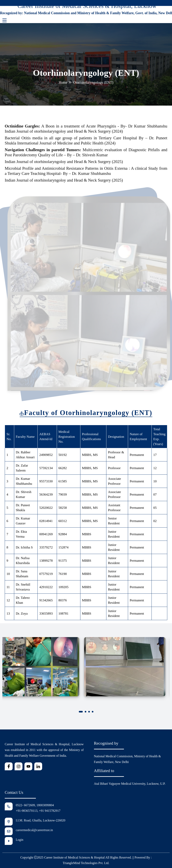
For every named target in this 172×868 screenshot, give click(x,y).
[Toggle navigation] (5, 21)
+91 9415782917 (50, 811)
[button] (81, 712)
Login (20, 840)
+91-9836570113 (27, 811)
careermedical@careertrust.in (34, 830)
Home (63, 82)
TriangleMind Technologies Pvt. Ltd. (86, 863)
